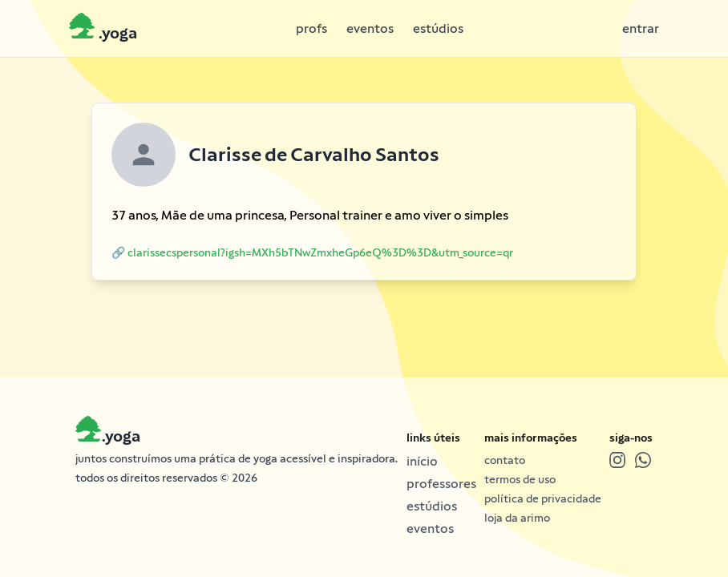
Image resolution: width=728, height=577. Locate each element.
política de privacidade (543, 498)
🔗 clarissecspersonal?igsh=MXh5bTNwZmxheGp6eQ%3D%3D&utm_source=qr (312, 252)
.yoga (121, 436)
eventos (370, 28)
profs (311, 28)
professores (441, 484)
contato (505, 460)
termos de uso (520, 479)
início (422, 461)
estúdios (438, 28)
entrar (641, 28)
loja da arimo (517, 518)
